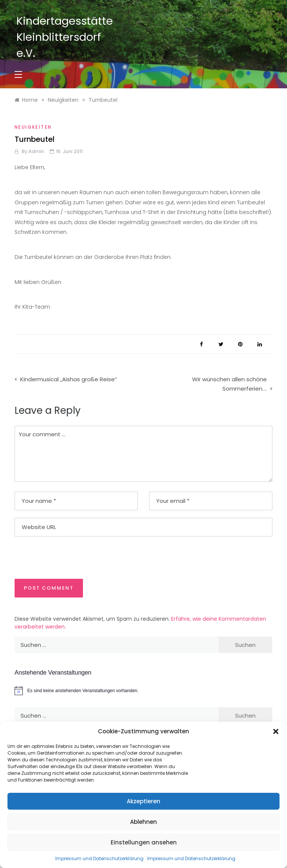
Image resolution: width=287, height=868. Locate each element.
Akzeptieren (143, 801)
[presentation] (66, 557)
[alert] (143, 691)
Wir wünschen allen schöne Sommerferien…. (229, 384)
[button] (276, 731)
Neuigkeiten (33, 127)
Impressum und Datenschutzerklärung (99, 858)
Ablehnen (143, 822)
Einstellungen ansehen (144, 842)
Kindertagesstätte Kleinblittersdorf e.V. (65, 37)
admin (36, 151)
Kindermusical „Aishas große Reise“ (69, 379)
